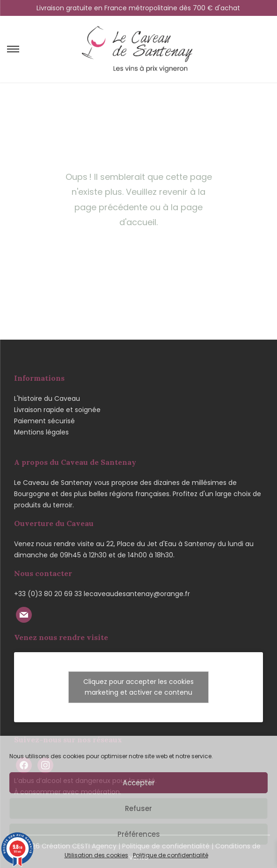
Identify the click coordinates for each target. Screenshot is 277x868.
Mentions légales (41, 432)
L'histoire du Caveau (47, 398)
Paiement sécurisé (44, 421)
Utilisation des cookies (96, 855)
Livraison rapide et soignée (57, 410)
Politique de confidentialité (171, 855)
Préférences (139, 834)
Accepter (139, 783)
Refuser (138, 808)
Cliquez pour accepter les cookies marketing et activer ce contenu (138, 687)
